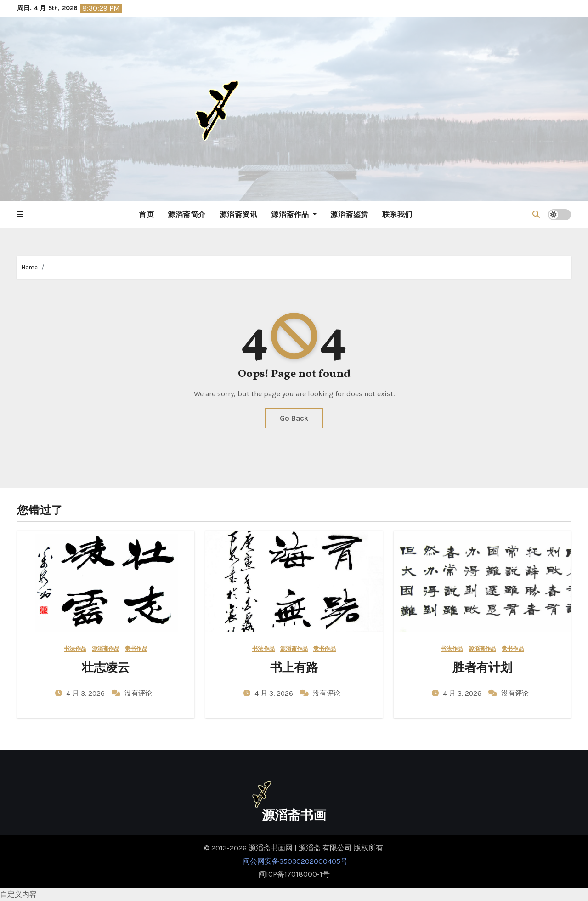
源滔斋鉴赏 (349, 214)
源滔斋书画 (294, 816)
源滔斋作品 (294, 214)
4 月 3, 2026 (86, 693)
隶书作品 (136, 649)
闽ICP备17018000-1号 (294, 874)
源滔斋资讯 (239, 214)
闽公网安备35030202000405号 (294, 861)
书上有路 (294, 668)
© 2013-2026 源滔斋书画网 (249, 848)
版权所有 (368, 848)
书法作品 (75, 649)
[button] (20, 215)
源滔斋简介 (187, 214)
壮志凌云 (106, 668)
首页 (146, 214)
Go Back (294, 418)
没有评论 (138, 693)
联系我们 (397, 214)
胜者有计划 (482, 668)
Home (30, 267)
